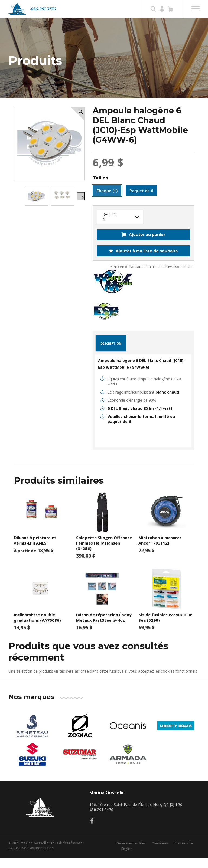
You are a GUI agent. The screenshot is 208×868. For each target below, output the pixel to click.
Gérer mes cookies (129, 854)
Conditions (160, 854)
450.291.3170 (43, 9)
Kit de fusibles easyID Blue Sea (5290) (165, 628)
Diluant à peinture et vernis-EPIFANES (35, 551)
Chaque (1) (107, 201)
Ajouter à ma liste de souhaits (146, 261)
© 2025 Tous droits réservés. (46, 854)
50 (120, 228)
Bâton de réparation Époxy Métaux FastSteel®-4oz (104, 628)
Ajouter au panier (147, 245)
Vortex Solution (41, 858)
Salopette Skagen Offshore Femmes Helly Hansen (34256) (104, 553)
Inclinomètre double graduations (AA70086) (37, 628)
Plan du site (185, 854)
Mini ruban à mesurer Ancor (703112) (160, 551)
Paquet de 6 (141, 201)
